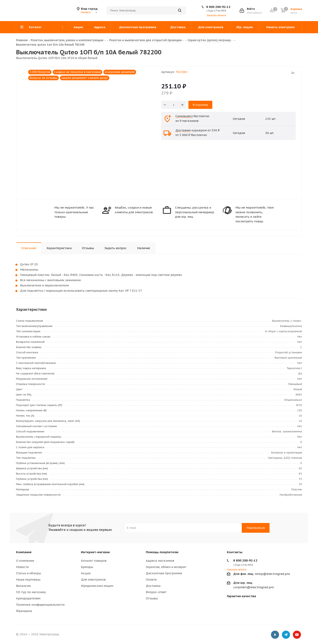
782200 (182, 72)
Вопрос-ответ (156, 592)
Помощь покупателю (162, 552)
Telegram (286, 635)
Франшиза (24, 611)
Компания (24, 552)
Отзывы (152, 598)
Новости (22, 567)
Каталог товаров (94, 561)
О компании (25, 561)
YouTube (297, 635)
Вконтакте (275, 635)
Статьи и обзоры (28, 573)
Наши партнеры (28, 579)
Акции (86, 573)
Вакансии (23, 586)
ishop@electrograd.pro (262, 574)
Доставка (153, 586)
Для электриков (93, 579)
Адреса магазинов (160, 561)
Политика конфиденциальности (40, 605)
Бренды (87, 567)
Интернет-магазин (95, 552)
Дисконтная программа (164, 573)
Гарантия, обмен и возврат (166, 567)
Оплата (151, 579)
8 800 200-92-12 (218, 7)
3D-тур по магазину (31, 592)
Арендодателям (28, 598)
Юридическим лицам (97, 586)
